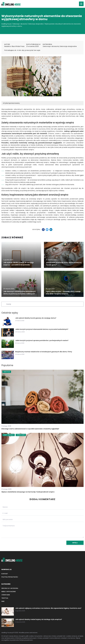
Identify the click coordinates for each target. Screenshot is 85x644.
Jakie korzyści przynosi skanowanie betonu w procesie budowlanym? (42, 329)
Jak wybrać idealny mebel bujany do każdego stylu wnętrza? (39, 619)
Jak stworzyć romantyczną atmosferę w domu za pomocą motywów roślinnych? (19, 293)
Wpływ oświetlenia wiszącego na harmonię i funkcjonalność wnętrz (28, 492)
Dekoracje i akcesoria (51, 46)
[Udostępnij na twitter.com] (47, 230)
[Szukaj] (4, 304)
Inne (3, 601)
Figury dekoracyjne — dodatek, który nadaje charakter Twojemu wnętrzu (63, 293)
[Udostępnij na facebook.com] (43, 230)
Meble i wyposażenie (9, 592)
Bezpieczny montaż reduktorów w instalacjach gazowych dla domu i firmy (44, 352)
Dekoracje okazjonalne (68, 46)
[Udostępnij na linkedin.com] (51, 230)
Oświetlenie (6, 595)
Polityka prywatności (10, 577)
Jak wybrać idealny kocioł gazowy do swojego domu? (36, 318)
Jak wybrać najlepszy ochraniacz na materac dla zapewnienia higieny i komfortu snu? (48, 608)
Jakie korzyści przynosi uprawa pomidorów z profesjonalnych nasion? (42, 341)
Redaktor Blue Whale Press (14, 46)
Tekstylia (5, 598)
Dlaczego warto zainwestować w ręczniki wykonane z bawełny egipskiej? (30, 429)
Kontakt (5, 574)
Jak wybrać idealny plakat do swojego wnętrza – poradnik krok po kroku (19, 264)
